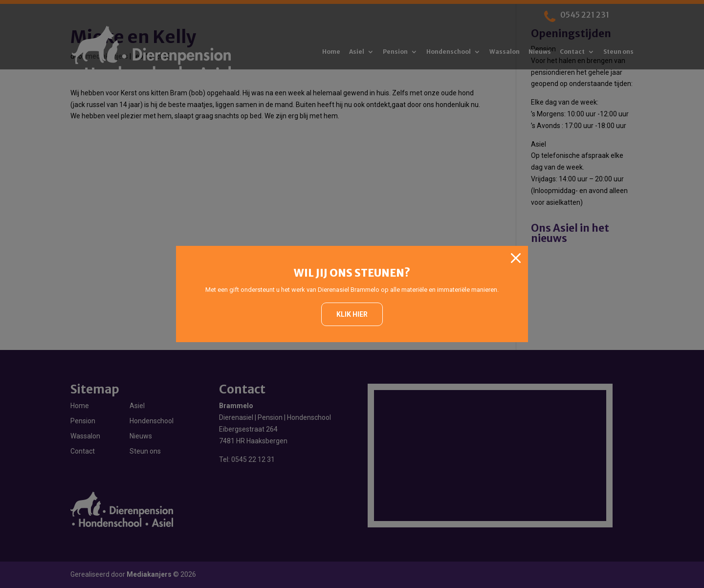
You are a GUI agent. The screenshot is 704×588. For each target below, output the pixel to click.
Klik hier (352, 314)
